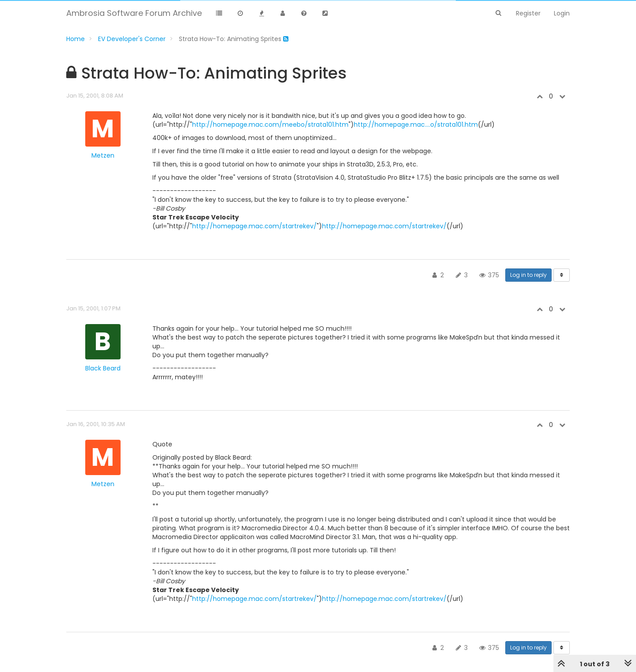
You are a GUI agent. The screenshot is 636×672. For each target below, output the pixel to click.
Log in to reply (528, 275)
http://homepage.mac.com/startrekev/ (254, 226)
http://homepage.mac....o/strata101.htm (416, 125)
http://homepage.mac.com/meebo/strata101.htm (270, 125)
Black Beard (103, 368)
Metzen (103, 155)
